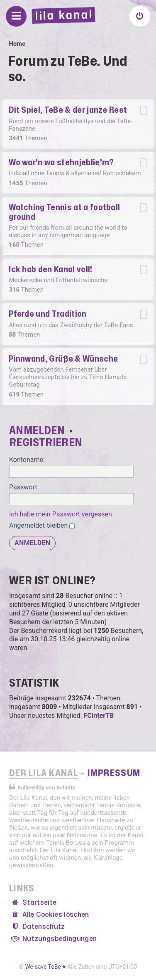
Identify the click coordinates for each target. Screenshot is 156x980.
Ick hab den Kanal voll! (50, 269)
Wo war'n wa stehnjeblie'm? (61, 163)
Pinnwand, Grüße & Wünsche (63, 359)
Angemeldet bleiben (42, 525)
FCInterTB (99, 716)
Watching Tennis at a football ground (64, 212)
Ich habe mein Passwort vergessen (61, 514)
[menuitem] (140, 16)
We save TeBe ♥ (45, 967)
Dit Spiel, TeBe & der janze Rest (68, 110)
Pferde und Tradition (48, 314)
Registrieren (46, 443)
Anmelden (37, 431)
